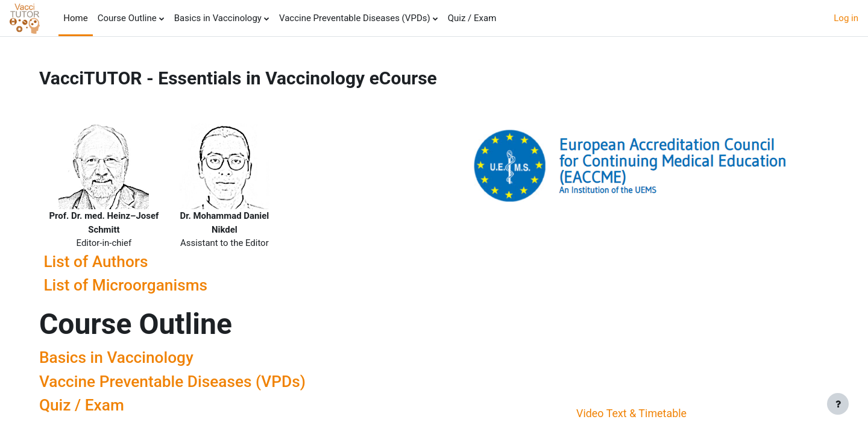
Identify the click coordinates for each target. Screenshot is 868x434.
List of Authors (100, 262)
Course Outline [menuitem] (127, 18)
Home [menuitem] (75, 18)
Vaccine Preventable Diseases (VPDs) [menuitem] (355, 18)
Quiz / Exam (85, 406)
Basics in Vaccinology (120, 358)
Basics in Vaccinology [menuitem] (218, 18)
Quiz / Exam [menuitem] (472, 18)
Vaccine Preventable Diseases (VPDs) (176, 382)
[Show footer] (838, 404)
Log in (846, 18)
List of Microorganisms (130, 285)
